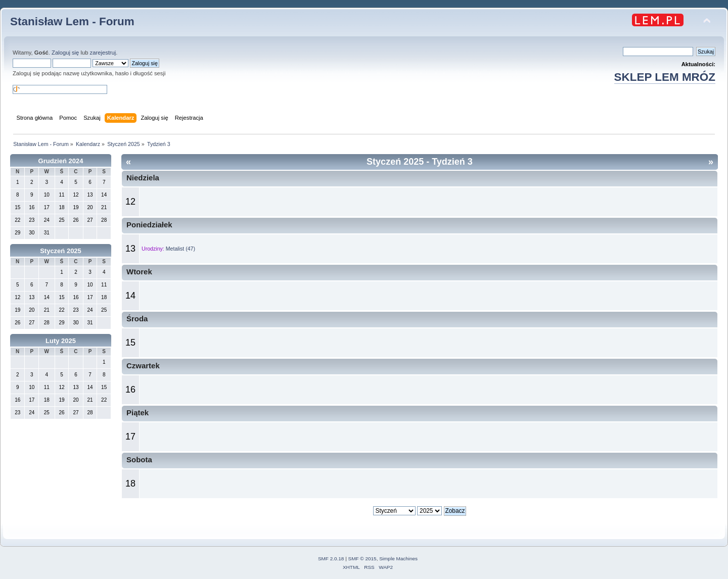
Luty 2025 (61, 341)
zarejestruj (103, 53)
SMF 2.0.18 (331, 559)
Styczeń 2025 (61, 251)
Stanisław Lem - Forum (72, 21)
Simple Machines (398, 559)
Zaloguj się (65, 53)
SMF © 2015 (362, 559)
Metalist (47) (180, 249)
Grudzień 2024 (61, 161)
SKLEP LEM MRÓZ (665, 77)
